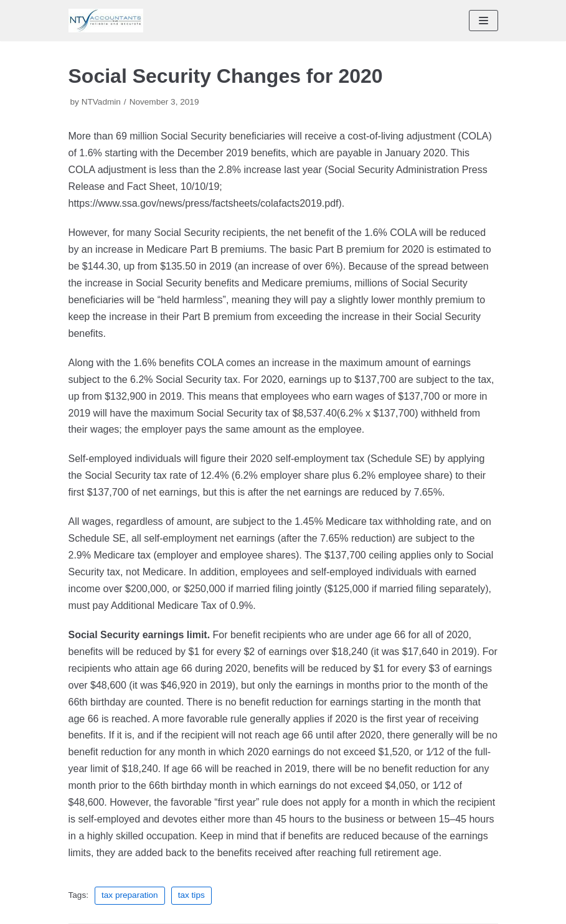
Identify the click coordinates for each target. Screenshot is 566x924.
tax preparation (130, 895)
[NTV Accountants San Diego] (106, 21)
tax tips (191, 895)
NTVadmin (101, 102)
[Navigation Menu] (483, 21)
